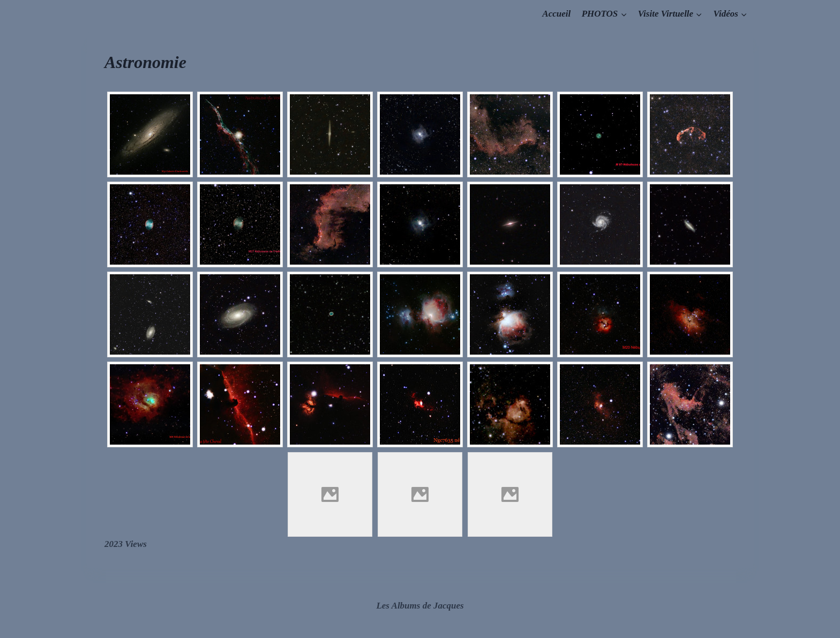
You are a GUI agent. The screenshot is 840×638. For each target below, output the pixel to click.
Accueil (556, 14)
